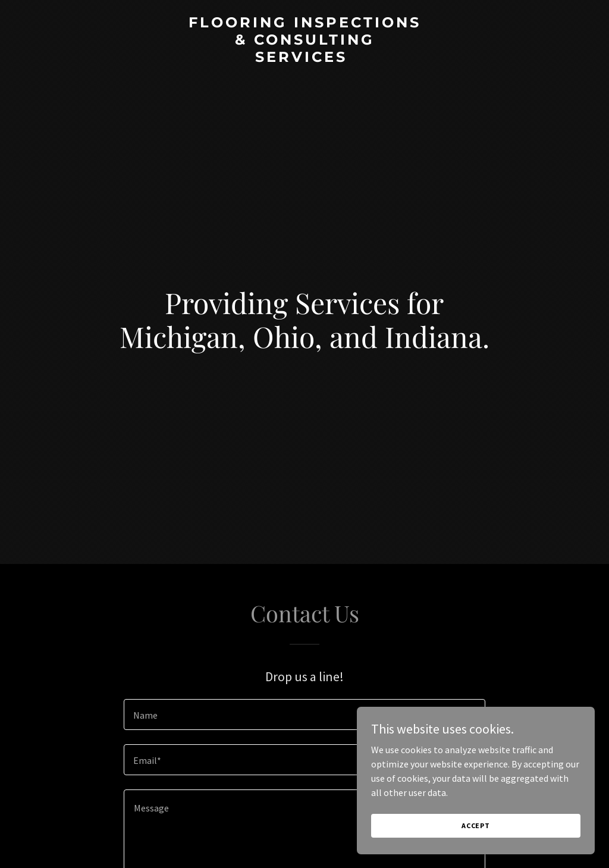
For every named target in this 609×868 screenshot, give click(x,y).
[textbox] (304, 715)
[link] (304, 58)
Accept (476, 825)
